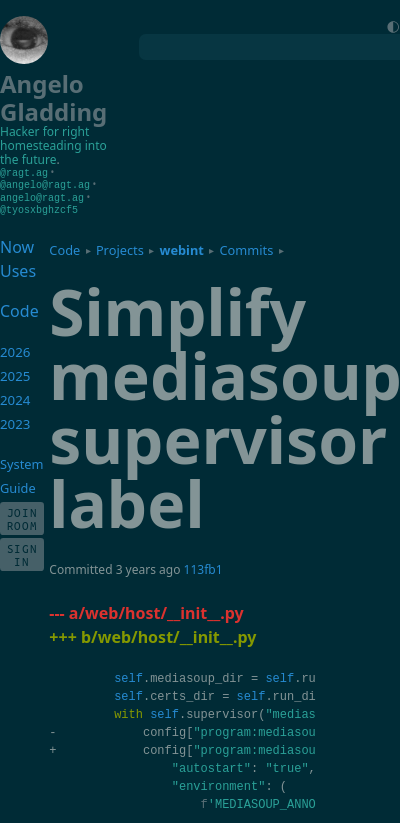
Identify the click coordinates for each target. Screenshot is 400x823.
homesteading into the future (53, 152)
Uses (18, 268)
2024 (15, 397)
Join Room (22, 516)
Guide (18, 485)
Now (17, 244)
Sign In (22, 552)
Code (64, 247)
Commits (246, 247)
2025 (15, 373)
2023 (15, 421)
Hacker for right (44, 131)
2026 (15, 349)
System (21, 461)
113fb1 (203, 566)
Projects (120, 247)
